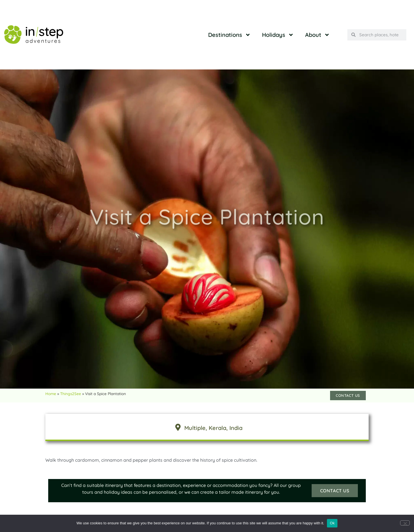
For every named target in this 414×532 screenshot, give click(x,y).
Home (51, 394)
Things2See (71, 394)
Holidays (278, 35)
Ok (332, 523)
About (317, 35)
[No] (405, 523)
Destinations (229, 35)
